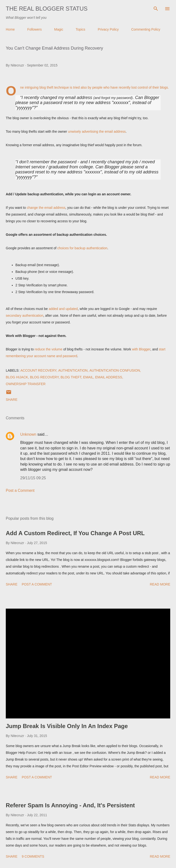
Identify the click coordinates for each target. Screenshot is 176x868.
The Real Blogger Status (47, 9)
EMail (88, 377)
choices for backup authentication (82, 248)
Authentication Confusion (115, 370)
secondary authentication (25, 316)
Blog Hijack (17, 377)
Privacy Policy (108, 29)
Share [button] (12, 400)
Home (10, 29)
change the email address (46, 208)
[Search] (156, 9)
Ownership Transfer (26, 384)
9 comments (33, 856)
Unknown (28, 434)
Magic (59, 29)
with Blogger (141, 349)
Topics (80, 29)
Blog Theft (71, 377)
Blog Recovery (44, 377)
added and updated (63, 309)
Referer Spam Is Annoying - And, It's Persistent (70, 805)
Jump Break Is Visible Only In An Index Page (67, 726)
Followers (34, 29)
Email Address (109, 377)
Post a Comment (20, 490)
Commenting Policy (146, 29)
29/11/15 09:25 (33, 478)
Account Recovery (38, 370)
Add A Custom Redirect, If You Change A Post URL (75, 533)
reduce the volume (49, 349)
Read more (160, 584)
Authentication (73, 370)
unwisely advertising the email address (97, 132)
